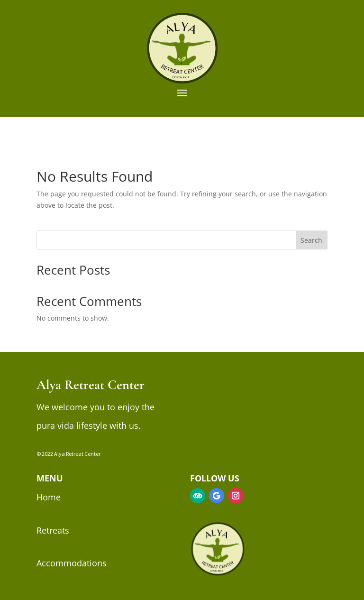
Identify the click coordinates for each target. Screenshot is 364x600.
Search (311, 240)
